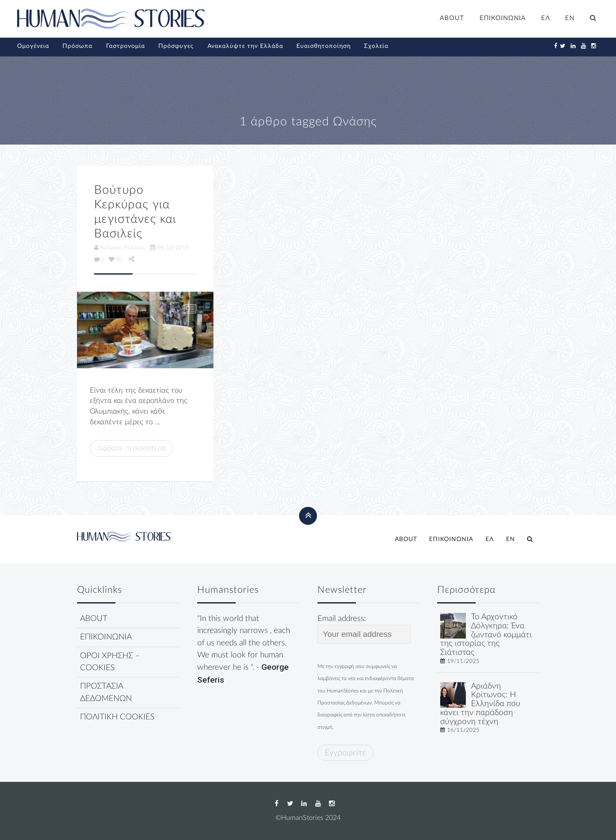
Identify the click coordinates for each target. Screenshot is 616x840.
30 (115, 260)
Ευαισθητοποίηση (324, 46)
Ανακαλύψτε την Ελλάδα (245, 46)
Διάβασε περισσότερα (131, 448)
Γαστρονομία (126, 46)
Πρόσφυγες (176, 46)
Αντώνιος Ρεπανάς (120, 248)
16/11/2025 (463, 730)
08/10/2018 (170, 248)
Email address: (364, 629)
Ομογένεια (33, 46)
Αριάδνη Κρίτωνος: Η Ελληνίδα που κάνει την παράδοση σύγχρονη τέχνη (480, 704)
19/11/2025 (463, 661)
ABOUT (452, 18)
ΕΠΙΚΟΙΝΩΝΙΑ (503, 18)
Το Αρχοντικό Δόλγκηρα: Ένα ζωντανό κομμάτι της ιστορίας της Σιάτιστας (486, 635)
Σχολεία (376, 46)
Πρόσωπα (77, 46)
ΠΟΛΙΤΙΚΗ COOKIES (117, 717)
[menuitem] (546, 19)
